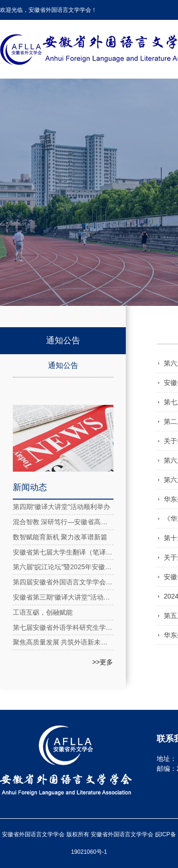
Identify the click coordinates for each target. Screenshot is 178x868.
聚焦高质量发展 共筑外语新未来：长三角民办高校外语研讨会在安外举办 (63, 642)
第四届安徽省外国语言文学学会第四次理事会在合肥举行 (63, 582)
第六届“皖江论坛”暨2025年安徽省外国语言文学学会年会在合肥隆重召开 (63, 567)
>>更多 (103, 662)
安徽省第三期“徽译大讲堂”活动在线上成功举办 (63, 597)
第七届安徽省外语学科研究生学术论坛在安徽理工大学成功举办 (63, 627)
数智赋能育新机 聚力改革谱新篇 (60, 537)
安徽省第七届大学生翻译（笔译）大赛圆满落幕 (63, 552)
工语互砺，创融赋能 (43, 612)
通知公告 (63, 365)
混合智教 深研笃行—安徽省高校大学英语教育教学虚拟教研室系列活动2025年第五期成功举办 (63, 522)
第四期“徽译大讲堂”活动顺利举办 (61, 507)
